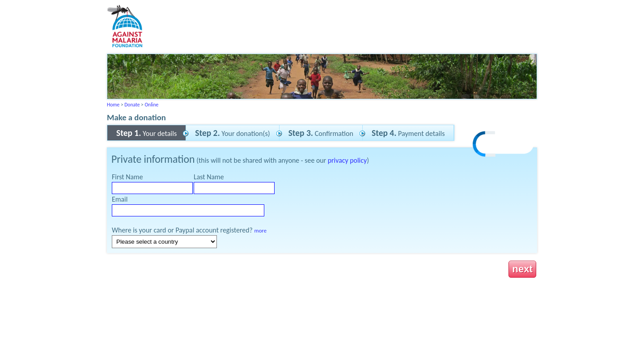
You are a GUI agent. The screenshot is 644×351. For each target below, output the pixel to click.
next (522, 269)
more (261, 230)
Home (113, 105)
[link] (504, 145)
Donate (132, 105)
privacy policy (347, 160)
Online (151, 105)
